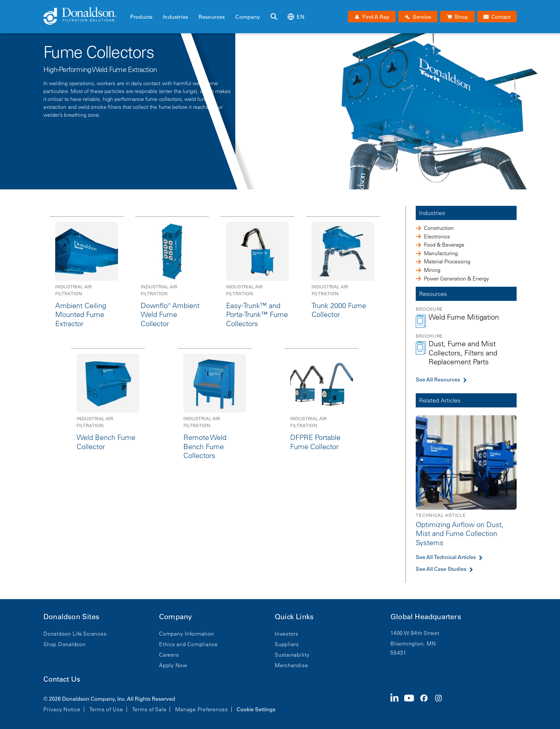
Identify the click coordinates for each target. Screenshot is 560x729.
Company (248, 17)
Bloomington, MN (413, 644)
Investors (287, 634)
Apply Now (173, 665)
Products (141, 17)
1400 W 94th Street (415, 633)
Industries (175, 17)
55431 (398, 653)
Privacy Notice (62, 709)
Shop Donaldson (65, 644)
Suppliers (287, 644)
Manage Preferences (202, 709)
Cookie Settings (256, 709)
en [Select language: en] (296, 17)
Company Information (187, 634)
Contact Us (62, 679)
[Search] (274, 17)
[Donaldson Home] (84, 16)
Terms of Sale (149, 709)
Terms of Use (106, 709)
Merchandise (291, 665)
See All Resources (438, 379)
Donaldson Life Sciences (75, 634)
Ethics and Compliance (188, 644)
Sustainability (292, 655)
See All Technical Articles (446, 557)
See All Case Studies (441, 569)
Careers (169, 655)
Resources (212, 17)
